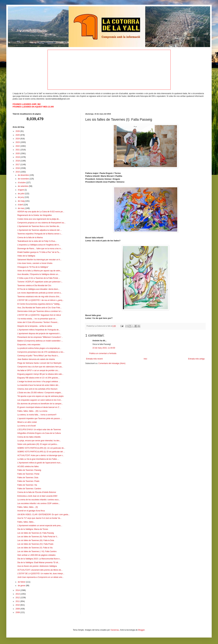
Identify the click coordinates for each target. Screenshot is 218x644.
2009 (18, 609)
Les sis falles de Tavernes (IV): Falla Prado (35, 544)
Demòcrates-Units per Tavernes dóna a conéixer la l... (40, 311)
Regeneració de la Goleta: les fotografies (35, 215)
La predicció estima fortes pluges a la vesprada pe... (39, 348)
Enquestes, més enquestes (29, 345)
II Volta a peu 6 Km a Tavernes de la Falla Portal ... (39, 278)
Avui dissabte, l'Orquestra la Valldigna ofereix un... (38, 274)
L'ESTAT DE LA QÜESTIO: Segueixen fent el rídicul (39, 315)
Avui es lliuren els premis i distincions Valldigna (37, 566)
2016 (18, 168)
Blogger (141, 630)
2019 (18, 157)
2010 (18, 605)
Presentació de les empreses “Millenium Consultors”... (40, 337)
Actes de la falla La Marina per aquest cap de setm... (39, 271)
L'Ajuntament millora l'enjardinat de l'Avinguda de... (39, 330)
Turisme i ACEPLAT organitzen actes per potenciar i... (40, 282)
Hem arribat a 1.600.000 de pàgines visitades (36, 555)
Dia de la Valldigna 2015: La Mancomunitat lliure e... (39, 559)
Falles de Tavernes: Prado (28, 481)
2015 (18, 172)
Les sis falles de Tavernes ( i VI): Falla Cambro (37, 551)
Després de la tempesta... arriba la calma (35, 326)
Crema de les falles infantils (29, 437)
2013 (18, 594)
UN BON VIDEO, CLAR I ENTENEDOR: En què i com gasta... (44, 515)
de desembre (24, 175)
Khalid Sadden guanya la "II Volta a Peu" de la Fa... (39, 252)
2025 (18, 135)
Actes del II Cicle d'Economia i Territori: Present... (38, 322)
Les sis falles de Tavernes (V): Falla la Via (35, 548)
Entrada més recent (94, 359)
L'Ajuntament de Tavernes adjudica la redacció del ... (39, 230)
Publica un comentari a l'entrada (103, 353)
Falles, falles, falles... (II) (28, 507)
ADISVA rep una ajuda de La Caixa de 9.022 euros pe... (41, 212)
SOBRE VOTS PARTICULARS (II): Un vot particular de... (41, 448)
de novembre (24, 179)
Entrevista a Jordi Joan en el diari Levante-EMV (37, 496)
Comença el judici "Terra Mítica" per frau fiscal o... (38, 356)
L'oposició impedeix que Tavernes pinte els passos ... (40, 418)
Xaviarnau (115, 630)
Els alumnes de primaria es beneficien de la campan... (40, 404)
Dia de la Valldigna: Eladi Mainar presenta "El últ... (38, 563)
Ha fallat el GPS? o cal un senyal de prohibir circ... (38, 370)
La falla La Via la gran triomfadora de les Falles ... (38, 459)
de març (22, 208)
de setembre (23, 186)
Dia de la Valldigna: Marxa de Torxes (33, 529)
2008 (18, 612)
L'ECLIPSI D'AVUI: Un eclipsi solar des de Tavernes (39, 430)
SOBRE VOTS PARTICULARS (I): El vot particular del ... (41, 452)
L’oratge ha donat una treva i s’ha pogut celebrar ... (39, 382)
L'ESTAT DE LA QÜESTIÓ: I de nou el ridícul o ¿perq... (41, 300)
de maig (21, 201)
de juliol (21, 194)
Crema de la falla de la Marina (30, 238)
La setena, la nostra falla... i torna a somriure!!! (37, 415)
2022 (18, 146)
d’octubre (22, 183)
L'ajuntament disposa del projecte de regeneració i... (39, 334)
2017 (18, 165)
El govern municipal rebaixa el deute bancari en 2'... (39, 407)
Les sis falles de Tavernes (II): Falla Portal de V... (38, 537)
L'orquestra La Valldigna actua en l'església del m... (39, 245)
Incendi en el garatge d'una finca (31, 511)
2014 (18, 590)
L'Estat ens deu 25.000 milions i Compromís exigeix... (40, 393)
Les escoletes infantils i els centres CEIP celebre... (39, 503)
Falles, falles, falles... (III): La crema (32, 411)
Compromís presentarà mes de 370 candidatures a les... (41, 352)
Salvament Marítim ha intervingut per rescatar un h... (39, 260)
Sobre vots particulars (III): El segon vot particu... (38, 444)
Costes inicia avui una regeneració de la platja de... (39, 219)
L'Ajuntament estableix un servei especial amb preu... (40, 526)
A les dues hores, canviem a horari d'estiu (35, 263)
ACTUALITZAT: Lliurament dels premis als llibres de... (40, 570)
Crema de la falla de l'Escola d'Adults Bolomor (37, 492)
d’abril (21, 205)
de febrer (22, 582)
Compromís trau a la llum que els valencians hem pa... (40, 367)
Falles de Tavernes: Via (27, 485)
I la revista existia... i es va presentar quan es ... (37, 319)
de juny (21, 197)
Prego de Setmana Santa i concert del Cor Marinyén (39, 363)
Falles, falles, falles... (26, 522)
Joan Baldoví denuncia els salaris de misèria (36, 359)
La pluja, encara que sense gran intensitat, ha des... (39, 441)
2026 (18, 131)
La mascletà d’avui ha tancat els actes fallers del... (38, 385)
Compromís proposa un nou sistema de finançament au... (42, 223)
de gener (22, 586)
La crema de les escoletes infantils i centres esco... (39, 500)
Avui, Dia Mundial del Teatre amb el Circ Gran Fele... (39, 308)
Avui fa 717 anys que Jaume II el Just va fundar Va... (39, 518)
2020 (18, 153)
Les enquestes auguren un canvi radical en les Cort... (40, 400)
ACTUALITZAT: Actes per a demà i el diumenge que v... (41, 455)
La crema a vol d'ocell (27, 426)
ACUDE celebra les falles (28, 466)
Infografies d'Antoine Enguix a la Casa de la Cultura (39, 433)
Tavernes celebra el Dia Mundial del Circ (34, 286)
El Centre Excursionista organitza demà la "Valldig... (39, 304)
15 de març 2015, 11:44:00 (104, 348)
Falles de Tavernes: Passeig (29, 470)
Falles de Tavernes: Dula (28, 478)
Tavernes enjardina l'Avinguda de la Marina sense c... (40, 234)
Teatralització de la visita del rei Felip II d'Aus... (37, 241)
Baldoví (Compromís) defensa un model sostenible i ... (40, 341)
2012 (18, 598)
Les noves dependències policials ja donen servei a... (40, 293)
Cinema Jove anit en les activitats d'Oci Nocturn (37, 389)
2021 (18, 150)
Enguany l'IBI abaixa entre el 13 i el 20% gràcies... (38, 378)
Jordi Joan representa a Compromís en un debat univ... (41, 577)
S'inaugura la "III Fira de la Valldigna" (33, 267)
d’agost (21, 190)
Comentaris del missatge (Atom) (112, 363)
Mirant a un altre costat (27, 422)
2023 (18, 142)
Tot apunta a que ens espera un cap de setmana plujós (40, 396)
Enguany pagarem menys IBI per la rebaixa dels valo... (40, 374)
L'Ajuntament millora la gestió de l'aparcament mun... (40, 463)
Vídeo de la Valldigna (26, 256)
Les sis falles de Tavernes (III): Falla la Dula (36, 540)
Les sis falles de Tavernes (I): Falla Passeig (36, 533)
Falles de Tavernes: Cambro (29, 489)
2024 (18, 139)
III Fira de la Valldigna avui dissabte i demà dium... (38, 289)
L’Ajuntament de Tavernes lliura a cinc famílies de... (39, 226)
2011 (18, 601)
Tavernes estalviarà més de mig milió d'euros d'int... (39, 297)
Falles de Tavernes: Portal (28, 474)
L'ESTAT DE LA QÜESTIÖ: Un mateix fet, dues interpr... (41, 574)
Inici (145, 359)
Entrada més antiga (196, 359)
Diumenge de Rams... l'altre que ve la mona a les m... (40, 249)
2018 (18, 161)
